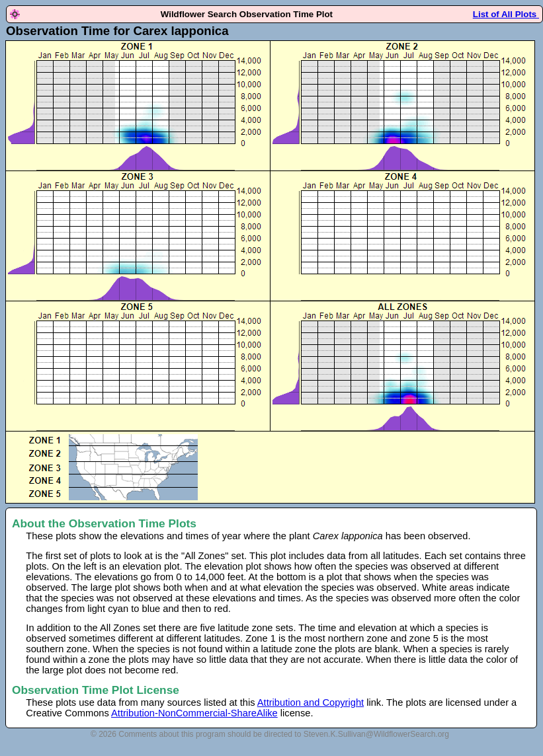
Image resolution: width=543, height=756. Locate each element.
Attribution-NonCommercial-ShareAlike (194, 713)
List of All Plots (506, 14)
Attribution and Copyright (311, 702)
